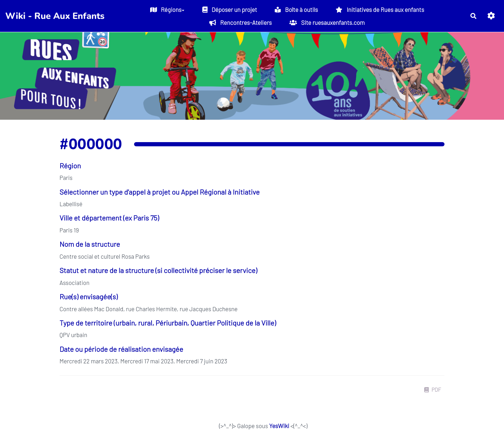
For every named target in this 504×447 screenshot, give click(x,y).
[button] (491, 16)
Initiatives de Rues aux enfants (380, 9)
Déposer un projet (230, 9)
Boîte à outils (296, 9)
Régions (167, 9)
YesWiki (279, 426)
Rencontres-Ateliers (240, 22)
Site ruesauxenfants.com (327, 22)
